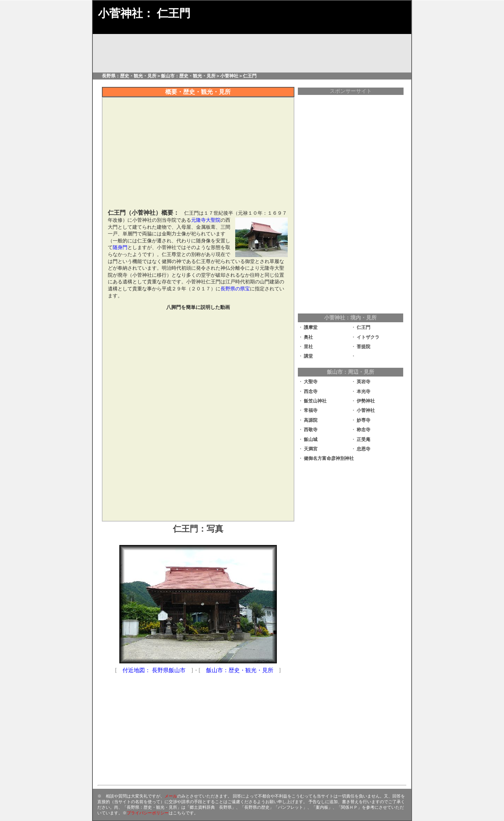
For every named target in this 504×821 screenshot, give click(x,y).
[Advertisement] (198, 467)
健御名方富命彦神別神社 (329, 458)
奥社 (308, 337)
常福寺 (311, 410)
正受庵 (363, 439)
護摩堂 (311, 327)
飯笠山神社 (315, 401)
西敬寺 (311, 430)
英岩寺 (363, 382)
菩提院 (363, 347)
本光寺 (363, 391)
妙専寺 (363, 420)
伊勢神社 (366, 401)
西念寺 (311, 391)
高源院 (311, 420)
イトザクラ (368, 337)
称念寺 (363, 430)
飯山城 (311, 439)
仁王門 (363, 327)
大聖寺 (311, 382)
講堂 (308, 356)
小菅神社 (366, 410)
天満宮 (311, 449)
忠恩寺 (363, 449)
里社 (308, 347)
